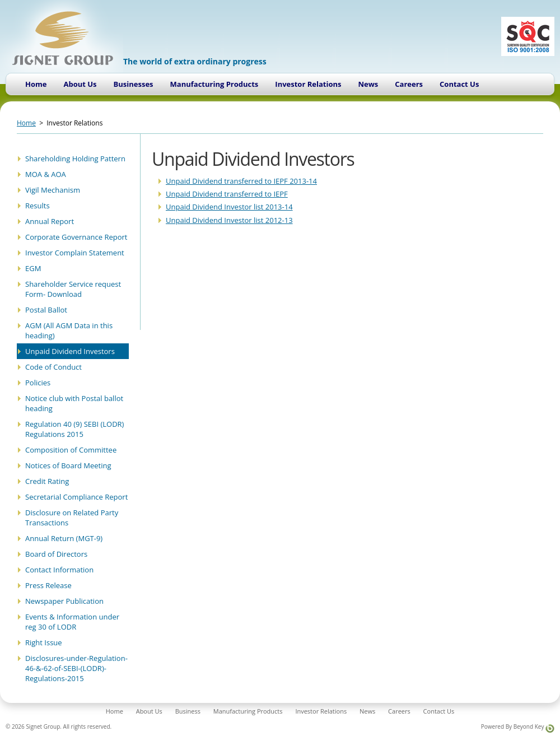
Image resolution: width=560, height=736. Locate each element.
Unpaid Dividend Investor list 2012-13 (229, 220)
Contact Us (459, 84)
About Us (80, 84)
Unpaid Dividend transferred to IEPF (227, 194)
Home (36, 84)
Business (188, 711)
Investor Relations (308, 84)
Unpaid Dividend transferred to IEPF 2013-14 (241, 181)
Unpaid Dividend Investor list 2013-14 (229, 207)
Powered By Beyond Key (518, 728)
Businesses (134, 84)
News (368, 84)
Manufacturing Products (214, 84)
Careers (409, 84)
